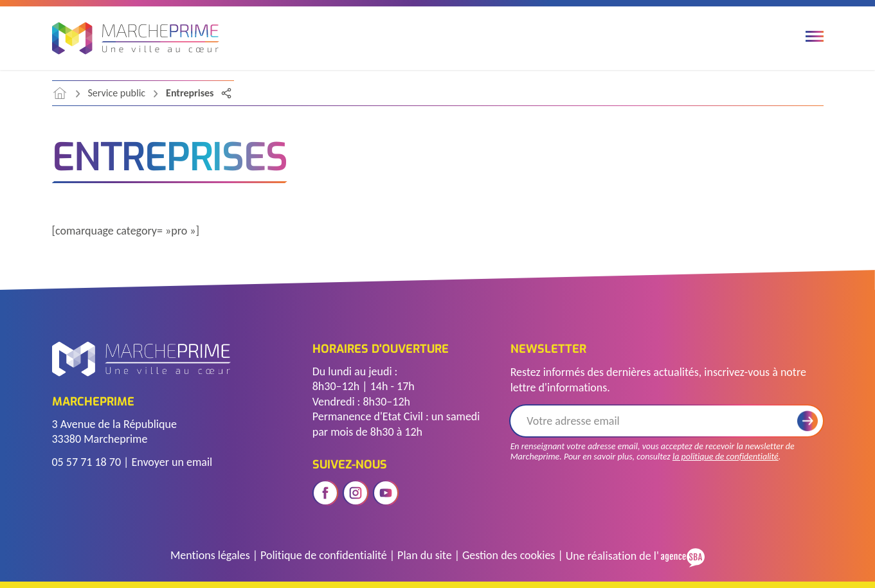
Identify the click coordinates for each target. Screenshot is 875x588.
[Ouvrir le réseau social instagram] (356, 493)
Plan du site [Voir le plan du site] (425, 555)
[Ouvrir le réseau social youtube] (386, 493)
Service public (117, 93)
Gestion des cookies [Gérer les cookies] (509, 555)
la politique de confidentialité (726, 457)
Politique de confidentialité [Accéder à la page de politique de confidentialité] (324, 555)
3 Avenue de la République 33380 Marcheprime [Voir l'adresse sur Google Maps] (114, 432)
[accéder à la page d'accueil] (60, 93)
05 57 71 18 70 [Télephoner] (87, 462)
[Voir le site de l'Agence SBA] (682, 556)
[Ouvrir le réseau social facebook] (325, 493)
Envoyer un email (172, 462)
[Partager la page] (226, 93)
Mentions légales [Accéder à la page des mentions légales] (210, 555)
